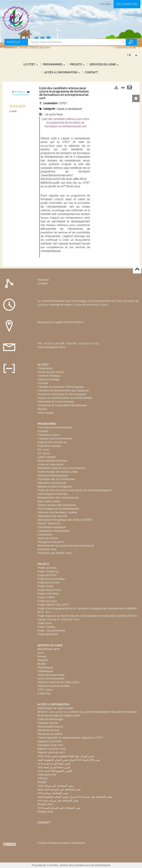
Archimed (52, 865)
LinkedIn (43, 283)
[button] (21, 94)
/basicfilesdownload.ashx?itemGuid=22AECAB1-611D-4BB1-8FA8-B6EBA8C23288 (64, 179)
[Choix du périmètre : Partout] (16, 42)
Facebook (43, 280)
